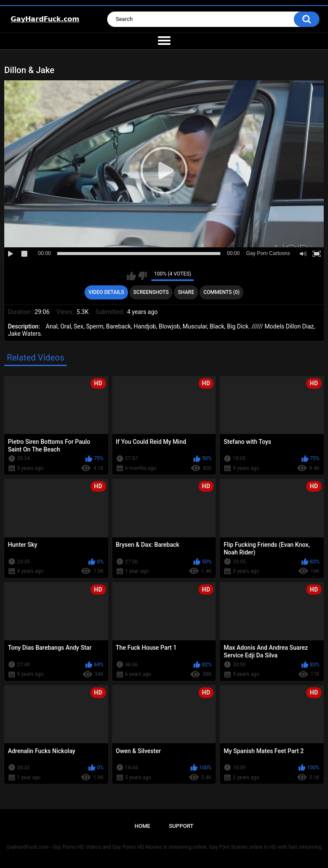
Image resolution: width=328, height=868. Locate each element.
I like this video (131, 276)
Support (181, 826)
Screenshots (151, 292)
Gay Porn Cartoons (268, 253)
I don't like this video (142, 276)
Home (142, 826)
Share (186, 292)
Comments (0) (221, 292)
